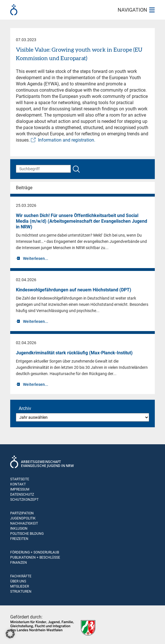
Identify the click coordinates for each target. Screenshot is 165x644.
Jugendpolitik (23, 518)
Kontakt (18, 484)
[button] (10, 634)
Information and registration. (67, 140)
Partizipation (22, 513)
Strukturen (21, 592)
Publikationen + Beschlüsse (35, 557)
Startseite (20, 479)
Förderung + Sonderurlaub (35, 552)
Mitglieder (20, 586)
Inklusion (19, 529)
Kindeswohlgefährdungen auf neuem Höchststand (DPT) (74, 290)
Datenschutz (22, 494)
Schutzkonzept (24, 500)
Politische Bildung (27, 534)
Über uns (18, 581)
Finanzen (19, 563)
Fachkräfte (21, 576)
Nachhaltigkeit (24, 523)
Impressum (20, 489)
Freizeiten (19, 539)
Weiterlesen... (36, 258)
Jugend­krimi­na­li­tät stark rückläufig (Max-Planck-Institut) (74, 353)
